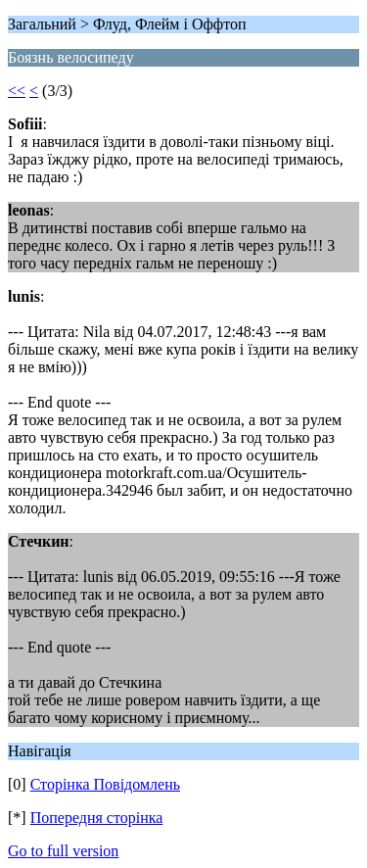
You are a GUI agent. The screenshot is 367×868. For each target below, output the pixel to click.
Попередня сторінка (97, 818)
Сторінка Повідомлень (105, 784)
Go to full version (63, 851)
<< (17, 91)
